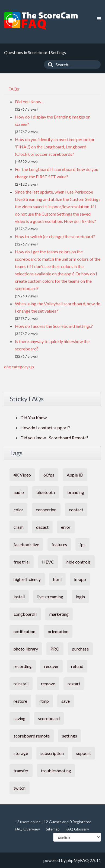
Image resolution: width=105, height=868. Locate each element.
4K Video (22, 475)
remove (48, 684)
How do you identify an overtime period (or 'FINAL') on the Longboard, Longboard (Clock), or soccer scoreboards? (55, 147)
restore (20, 701)
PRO (55, 649)
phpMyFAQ (78, 860)
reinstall (21, 684)
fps (82, 544)
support (84, 753)
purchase (80, 649)
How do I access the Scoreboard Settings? (54, 326)
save (66, 701)
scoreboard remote (32, 736)
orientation (58, 631)
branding (76, 492)
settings (70, 736)
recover (51, 666)
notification (24, 631)
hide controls (79, 562)
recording (23, 666)
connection (46, 510)
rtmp (44, 701)
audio (19, 492)
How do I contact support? (45, 427)
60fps (49, 475)
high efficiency (27, 579)
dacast (42, 527)
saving (20, 718)
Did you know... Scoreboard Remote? (54, 438)
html (57, 579)
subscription (52, 753)
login (80, 597)
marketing (59, 614)
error (66, 527)
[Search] (49, 65)
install (19, 597)
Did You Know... (29, 102)
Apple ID (75, 475)
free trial (22, 562)
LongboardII (25, 614)
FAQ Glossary (77, 829)
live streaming (50, 597)
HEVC (48, 562)
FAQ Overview (27, 829)
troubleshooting (56, 771)
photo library (26, 649)
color (18, 510)
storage (21, 753)
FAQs (14, 89)
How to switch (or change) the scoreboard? (55, 236)
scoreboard (49, 718)
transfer (21, 771)
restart (74, 684)
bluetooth (46, 492)
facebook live (26, 544)
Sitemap (53, 829)
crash (19, 527)
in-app (80, 579)
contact (76, 510)
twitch (20, 788)
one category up (19, 367)
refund (77, 666)
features (59, 544)
